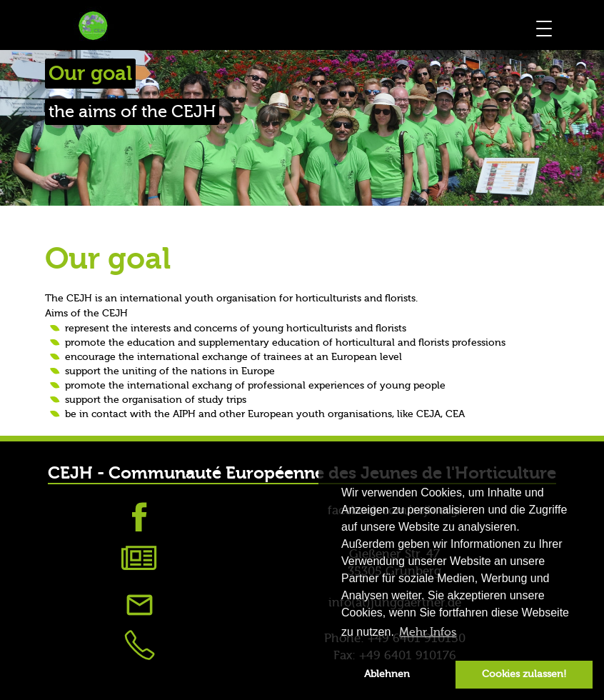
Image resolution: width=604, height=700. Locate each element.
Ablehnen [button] (387, 674)
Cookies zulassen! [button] (524, 674)
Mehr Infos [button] (428, 632)
